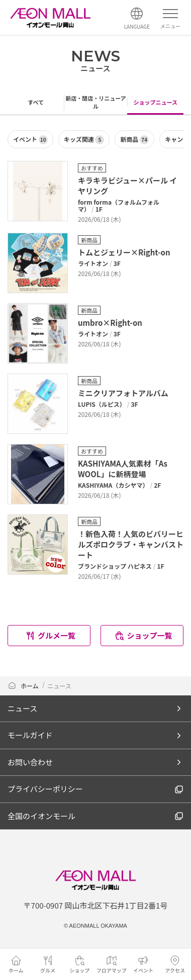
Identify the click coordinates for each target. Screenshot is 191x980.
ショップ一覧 (143, 635)
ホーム (24, 686)
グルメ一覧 (50, 635)
